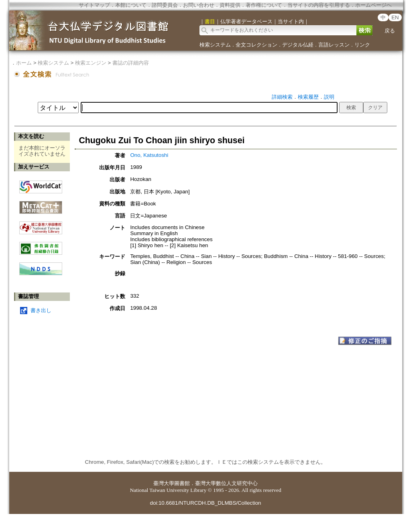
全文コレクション (256, 45)
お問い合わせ (199, 5)
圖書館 (182, 483)
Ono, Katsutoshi (149, 155)
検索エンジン (91, 63)
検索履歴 (308, 97)
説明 (329, 97)
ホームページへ (373, 5)
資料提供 (230, 5)
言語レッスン (334, 45)
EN (395, 17)
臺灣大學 (164, 483)
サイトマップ (94, 5)
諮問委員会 (165, 5)
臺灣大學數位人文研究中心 (226, 483)
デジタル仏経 (298, 45)
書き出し (41, 310)
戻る (390, 31)
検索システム (215, 45)
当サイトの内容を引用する (319, 5)
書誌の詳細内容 (131, 63)
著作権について (264, 5)
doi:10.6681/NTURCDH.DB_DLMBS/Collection (205, 503)
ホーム (24, 63)
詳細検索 (282, 97)
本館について (131, 5)
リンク (362, 45)
